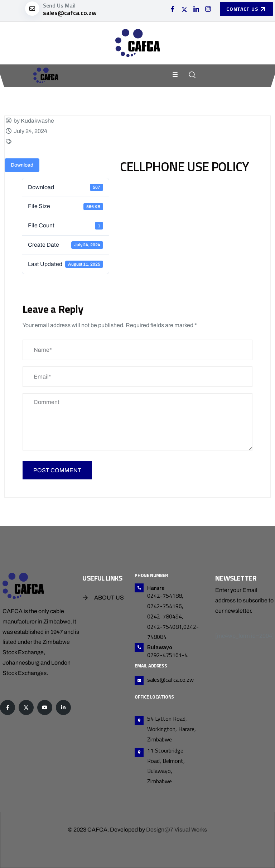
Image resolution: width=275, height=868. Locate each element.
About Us (109, 598)
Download (22, 165)
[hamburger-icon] (175, 75)
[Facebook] (173, 10)
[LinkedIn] (196, 10)
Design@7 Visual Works (177, 830)
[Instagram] (208, 10)
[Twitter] (184, 10)
